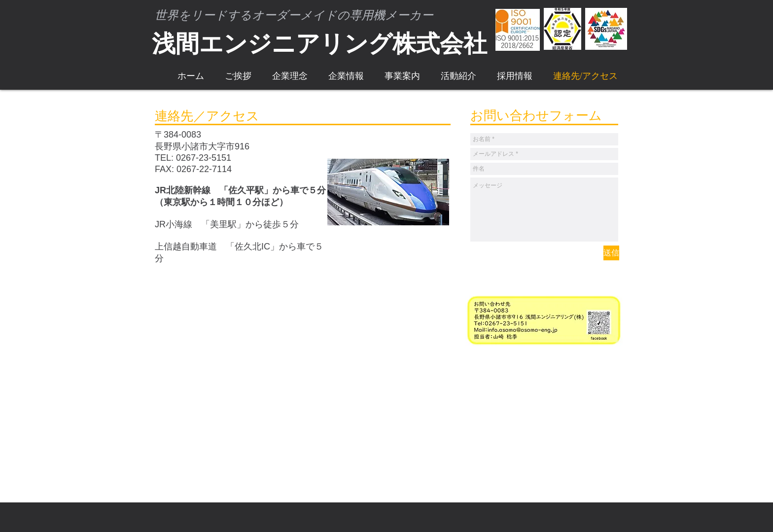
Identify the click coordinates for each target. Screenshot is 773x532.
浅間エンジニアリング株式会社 (319, 44)
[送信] (611, 253)
